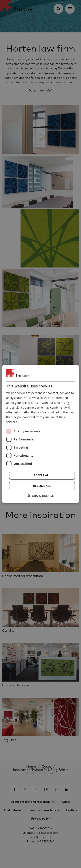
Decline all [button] (42, 486)
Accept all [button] (42, 475)
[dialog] (41, 434)
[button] (40, 496)
